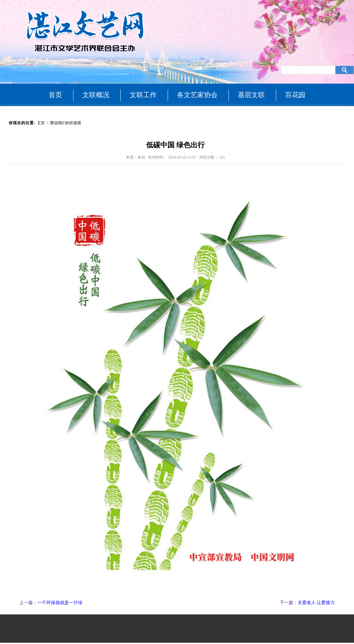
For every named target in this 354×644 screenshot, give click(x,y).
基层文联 (251, 95)
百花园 (295, 95)
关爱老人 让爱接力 (316, 603)
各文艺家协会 (197, 95)
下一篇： (289, 603)
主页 (41, 123)
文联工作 (143, 95)
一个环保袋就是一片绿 (60, 603)
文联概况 (96, 95)
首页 (55, 95)
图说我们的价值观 (66, 123)
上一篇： (28, 603)
